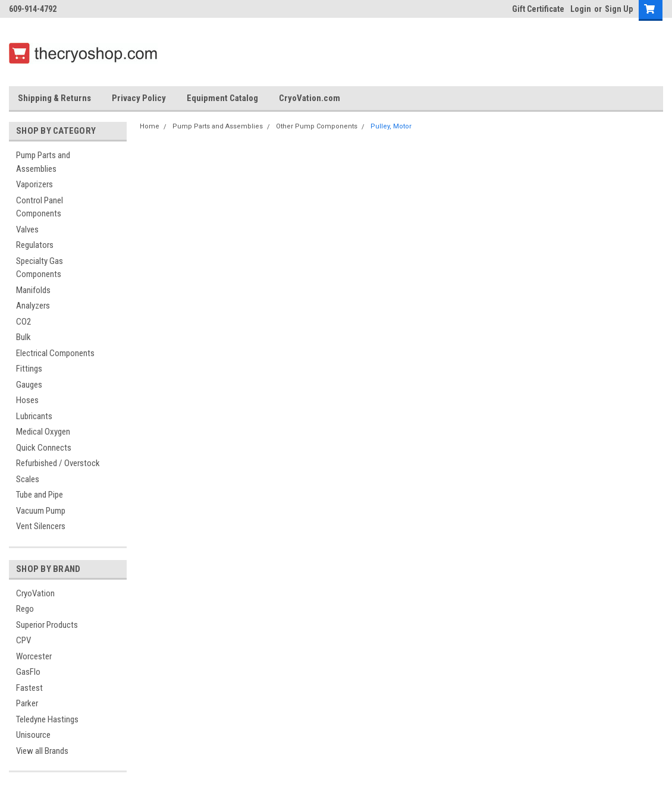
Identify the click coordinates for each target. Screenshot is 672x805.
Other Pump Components (317, 126)
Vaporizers (34, 184)
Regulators (35, 245)
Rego (25, 609)
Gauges (29, 385)
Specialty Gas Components (40, 268)
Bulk (23, 337)
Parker (27, 703)
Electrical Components (55, 353)
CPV (23, 640)
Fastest (29, 688)
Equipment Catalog (222, 98)
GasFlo (28, 672)
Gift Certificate (538, 9)
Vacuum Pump (41, 511)
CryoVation (35, 593)
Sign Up (619, 9)
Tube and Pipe (40, 495)
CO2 (23, 322)
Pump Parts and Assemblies (43, 162)
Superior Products (47, 625)
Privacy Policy (139, 98)
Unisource (33, 735)
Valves (27, 229)
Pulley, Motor (391, 126)
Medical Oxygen (43, 432)
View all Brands (42, 751)
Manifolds (33, 290)
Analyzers (33, 306)
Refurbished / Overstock (58, 463)
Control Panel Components (40, 207)
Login (581, 9)
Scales (28, 479)
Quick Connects (44, 448)
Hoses (27, 400)
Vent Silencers (41, 526)
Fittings (29, 369)
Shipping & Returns (54, 98)
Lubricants (34, 416)
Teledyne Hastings (47, 719)
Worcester (34, 656)
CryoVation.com (310, 98)
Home (150, 126)
